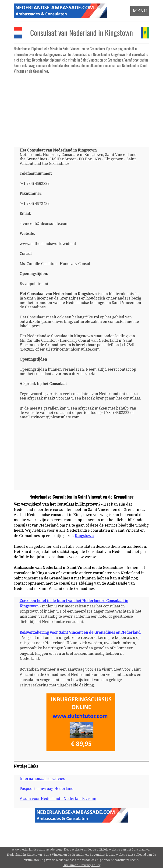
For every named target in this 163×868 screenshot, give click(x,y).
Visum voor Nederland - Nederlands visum (58, 799)
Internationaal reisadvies (42, 779)
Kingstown (84, 536)
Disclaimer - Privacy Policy (81, 865)
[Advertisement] (81, 108)
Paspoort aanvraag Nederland (47, 789)
